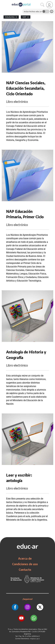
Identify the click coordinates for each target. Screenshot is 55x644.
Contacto (25, 570)
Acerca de (25, 558)
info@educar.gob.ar (35, 639)
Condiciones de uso (25, 564)
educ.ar (11, 629)
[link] (49, 5)
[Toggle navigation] (3, 2)
